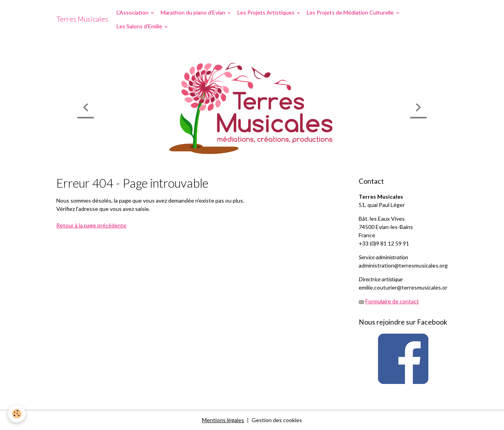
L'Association (133, 12)
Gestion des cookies (277, 420)
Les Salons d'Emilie (140, 26)
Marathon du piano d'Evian (194, 12)
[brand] (82, 19)
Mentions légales (223, 420)
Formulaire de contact (392, 301)
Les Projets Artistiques (267, 12)
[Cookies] (17, 414)
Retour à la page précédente (91, 225)
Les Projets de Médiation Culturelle (351, 12)
